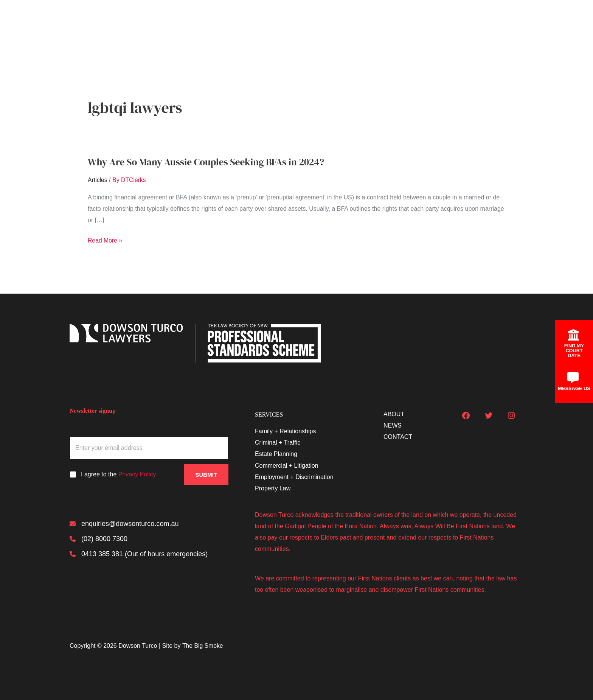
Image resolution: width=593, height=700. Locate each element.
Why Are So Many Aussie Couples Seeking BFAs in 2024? (208, 162)
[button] (422, 27)
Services (409, 27)
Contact (514, 27)
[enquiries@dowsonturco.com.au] (124, 524)
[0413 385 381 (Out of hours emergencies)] (139, 554)
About (446, 27)
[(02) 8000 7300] (99, 539)
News (479, 27)
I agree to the (118, 474)
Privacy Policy (137, 474)
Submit (206, 475)
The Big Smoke (203, 646)
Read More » (105, 241)
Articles (98, 180)
